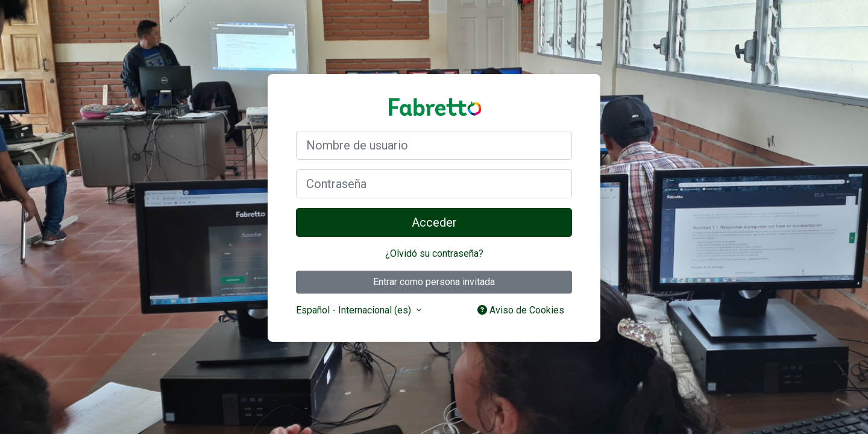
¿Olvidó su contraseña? (434, 253)
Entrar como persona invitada (434, 282)
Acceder (434, 222)
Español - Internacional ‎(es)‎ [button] (355, 310)
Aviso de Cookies (521, 310)
